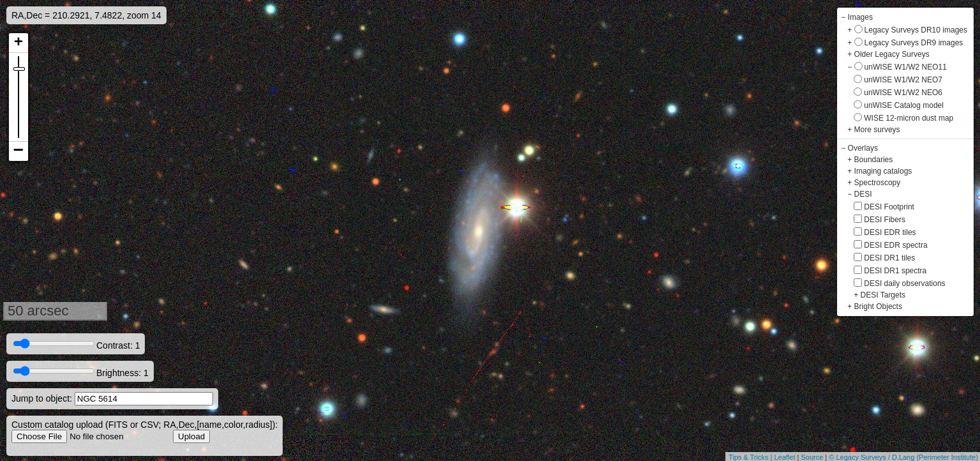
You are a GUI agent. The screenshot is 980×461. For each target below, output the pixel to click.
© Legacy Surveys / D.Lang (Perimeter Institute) (903, 457)
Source (812, 457)
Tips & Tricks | (752, 457)
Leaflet (784, 457)
